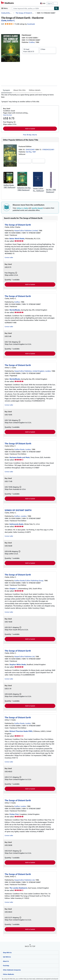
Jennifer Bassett (37, 208)
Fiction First (14, 814)
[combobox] (33, 8)
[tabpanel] (29, 98)
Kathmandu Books (16, 524)
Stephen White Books (18, 664)
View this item (7, 115)
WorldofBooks (15, 310)
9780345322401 (48, 149)
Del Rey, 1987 (31, 152)
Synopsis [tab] (6, 90)
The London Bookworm (18, 888)
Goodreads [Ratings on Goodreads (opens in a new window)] (31, 24)
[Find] (56, 8)
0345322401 (31, 149)
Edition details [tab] (35, 90)
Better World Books (17, 238)
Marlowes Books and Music (20, 457)
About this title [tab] (19, 90)
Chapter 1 (13, 588)
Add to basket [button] (30, 129)
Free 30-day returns (30, 135)
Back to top (30, 946)
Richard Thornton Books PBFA (21, 731)
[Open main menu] (5, 8)
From (31, 50)
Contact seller (9, 257)
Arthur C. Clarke (22, 208)
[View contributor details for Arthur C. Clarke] (8, 20)
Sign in (50, 3)
